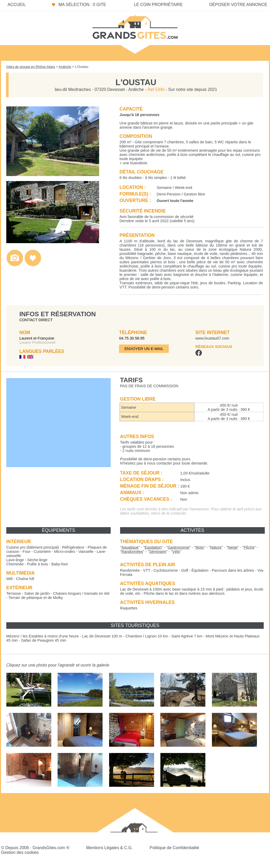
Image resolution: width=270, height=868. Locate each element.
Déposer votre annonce (238, 5)
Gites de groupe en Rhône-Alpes (31, 67)
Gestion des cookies (20, 852)
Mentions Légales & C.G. (109, 848)
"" (130, 547)
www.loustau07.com (212, 338)
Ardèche (65, 67)
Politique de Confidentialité (174, 848)
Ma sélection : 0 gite (82, 5)
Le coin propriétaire (158, 5)
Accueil (17, 5)
